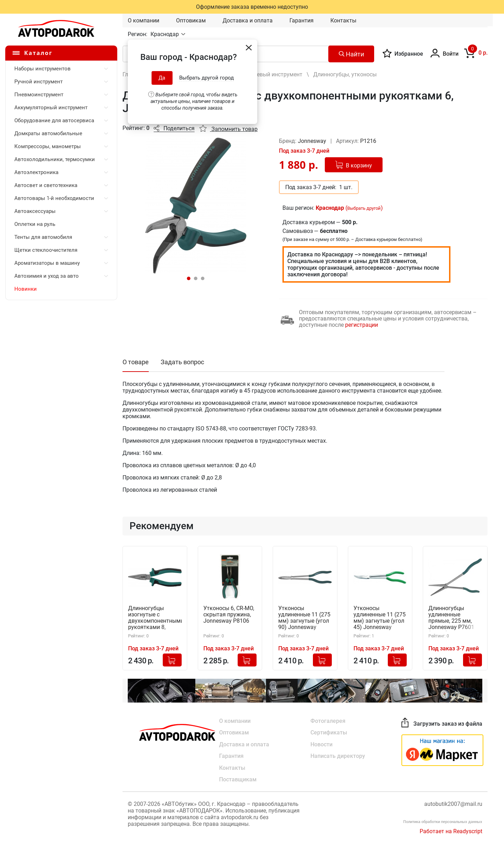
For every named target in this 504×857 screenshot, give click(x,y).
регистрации (362, 325)
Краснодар (165, 34)
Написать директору (338, 756)
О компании (143, 20)
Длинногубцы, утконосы (345, 74)
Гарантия (302, 20)
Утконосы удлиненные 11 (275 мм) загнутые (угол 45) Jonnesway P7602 (380, 618)
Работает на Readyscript (451, 832)
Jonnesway (313, 141)
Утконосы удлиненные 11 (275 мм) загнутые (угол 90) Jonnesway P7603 (304, 618)
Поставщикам (238, 780)
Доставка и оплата (248, 20)
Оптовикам (191, 20)
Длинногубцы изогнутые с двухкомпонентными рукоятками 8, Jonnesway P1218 (155, 618)
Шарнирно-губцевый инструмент (260, 74)
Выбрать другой (364, 208)
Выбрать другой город (206, 78)
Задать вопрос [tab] (182, 362)
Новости (321, 744)
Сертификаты (329, 732)
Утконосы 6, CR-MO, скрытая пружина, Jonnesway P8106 (229, 615)
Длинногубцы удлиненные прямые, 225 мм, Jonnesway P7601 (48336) (451, 618)
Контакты (343, 20)
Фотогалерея (328, 721)
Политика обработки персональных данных (443, 823)
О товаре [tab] (136, 362)
